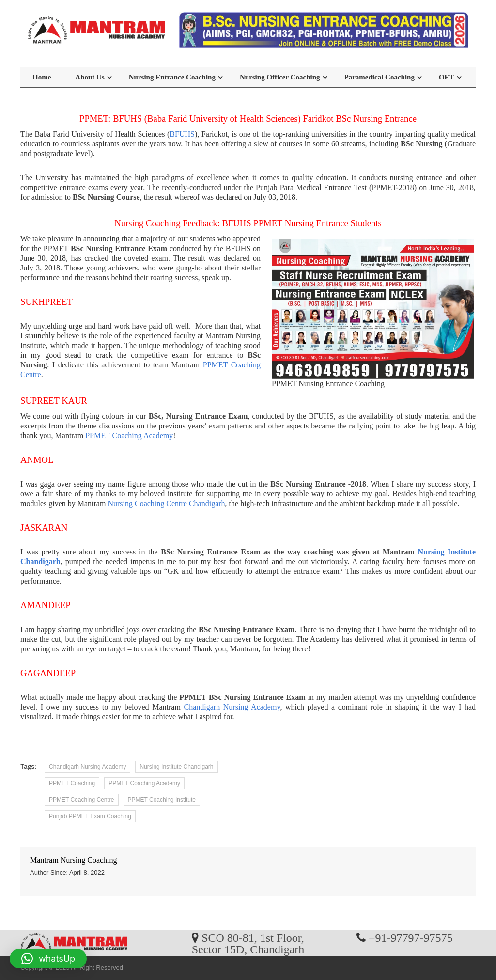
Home (42, 77)
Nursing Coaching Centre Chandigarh (166, 503)
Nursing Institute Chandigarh (176, 767)
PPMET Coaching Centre (82, 800)
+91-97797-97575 (411, 937)
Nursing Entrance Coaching (172, 77)
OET (447, 77)
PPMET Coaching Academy (129, 435)
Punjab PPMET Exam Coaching (90, 816)
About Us (90, 77)
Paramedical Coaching (380, 77)
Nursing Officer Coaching (280, 77)
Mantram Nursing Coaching (74, 860)
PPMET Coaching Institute (162, 800)
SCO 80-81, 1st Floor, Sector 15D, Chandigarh (248, 943)
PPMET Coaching (72, 783)
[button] (48, 959)
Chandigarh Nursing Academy (232, 707)
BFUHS (182, 134)
